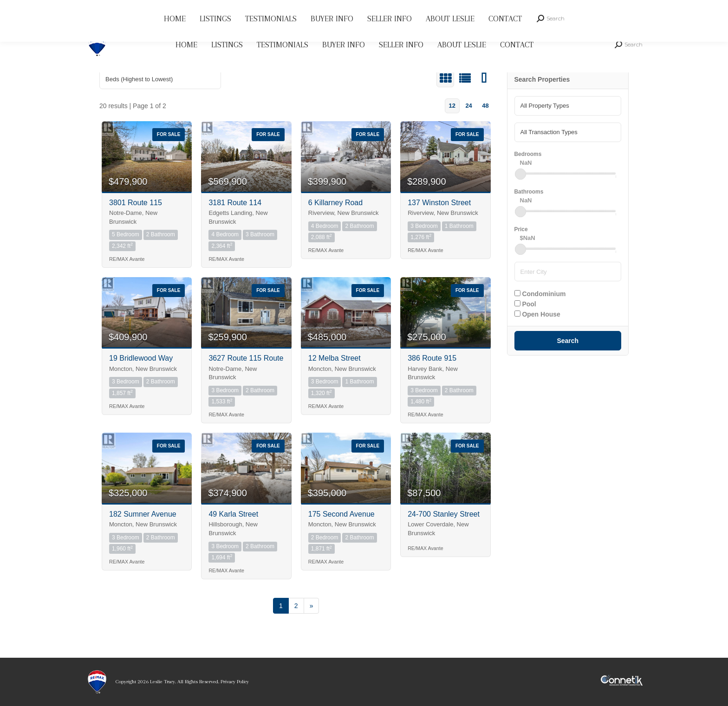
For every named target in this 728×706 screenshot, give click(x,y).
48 (485, 106)
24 (468, 106)
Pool (525, 304)
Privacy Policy (235, 682)
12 (452, 106)
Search (568, 341)
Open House (537, 314)
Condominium (540, 294)
